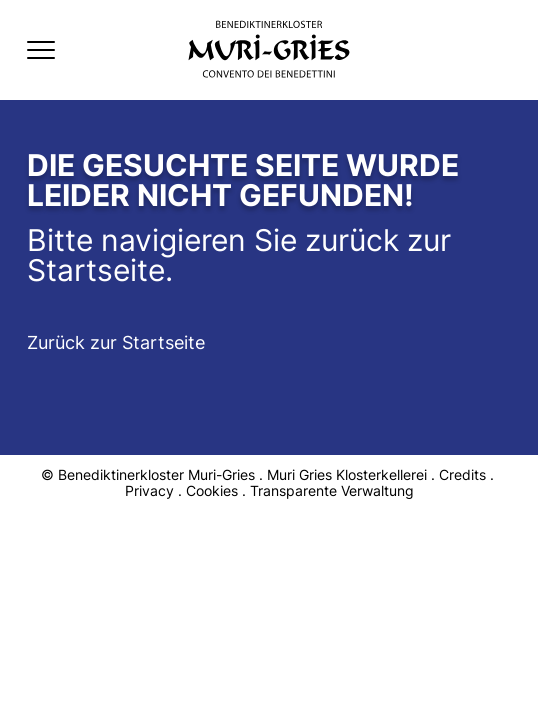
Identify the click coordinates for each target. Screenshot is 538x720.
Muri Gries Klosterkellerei (347, 474)
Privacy (149, 491)
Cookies (212, 491)
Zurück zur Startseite (116, 342)
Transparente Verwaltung (332, 491)
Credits (462, 475)
